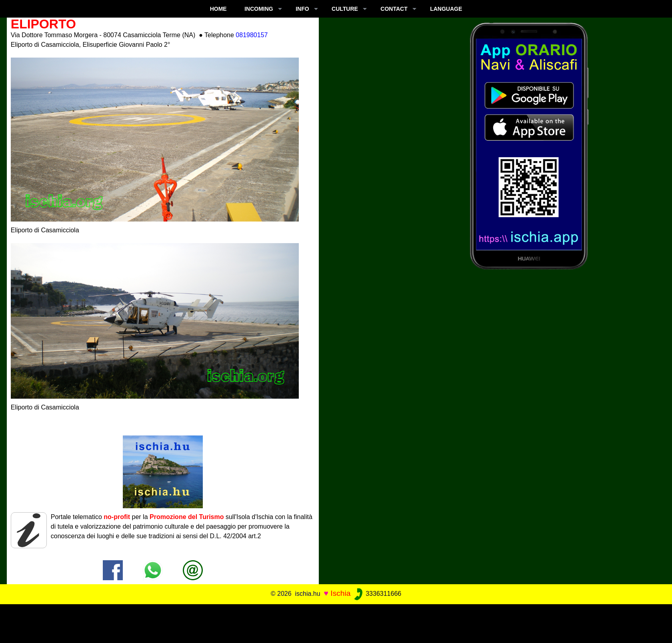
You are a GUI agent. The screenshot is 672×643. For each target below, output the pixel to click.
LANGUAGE (446, 9)
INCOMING (259, 9)
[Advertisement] (336, 622)
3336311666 (377, 594)
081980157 (252, 35)
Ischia (340, 593)
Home (218, 9)
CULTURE (345, 9)
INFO (302, 9)
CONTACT (394, 9)
